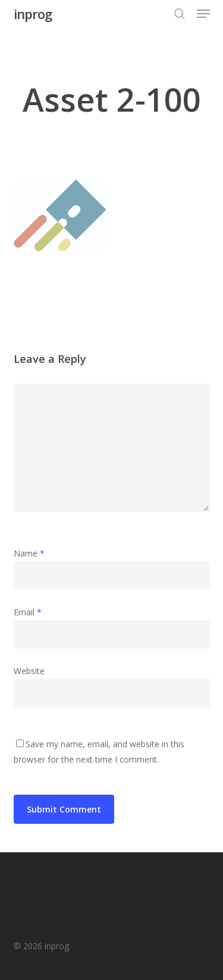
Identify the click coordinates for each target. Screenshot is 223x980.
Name (29, 553)
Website (29, 671)
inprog (33, 14)
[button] (203, 14)
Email (28, 612)
